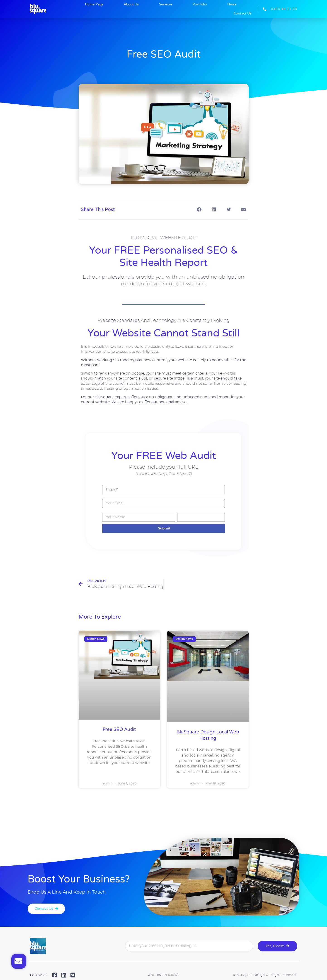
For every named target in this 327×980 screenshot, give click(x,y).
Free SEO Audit (119, 730)
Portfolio (200, 4)
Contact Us (242, 13)
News (232, 4)
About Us (131, 4)
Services (166, 4)
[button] (199, 210)
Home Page (94, 4)
